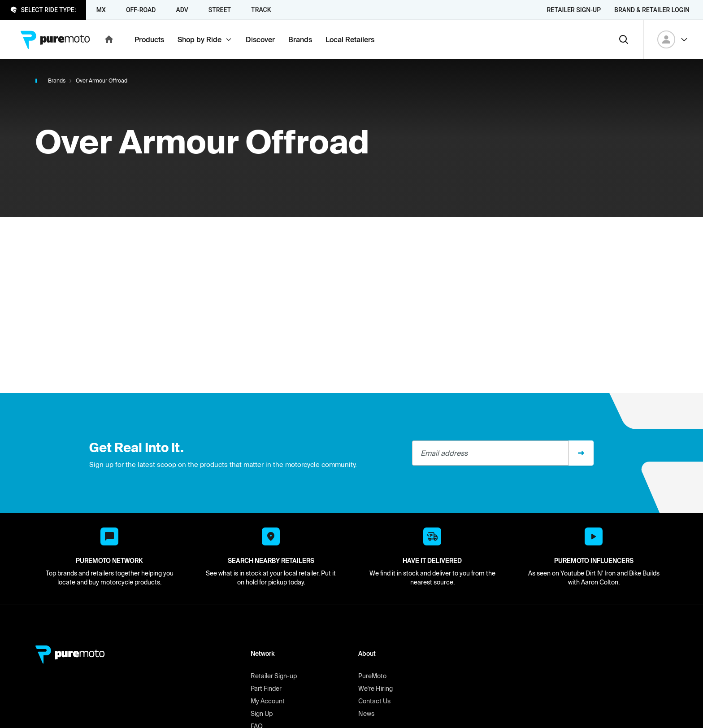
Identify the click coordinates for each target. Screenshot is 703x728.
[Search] (624, 39)
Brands (57, 81)
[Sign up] (581, 453)
